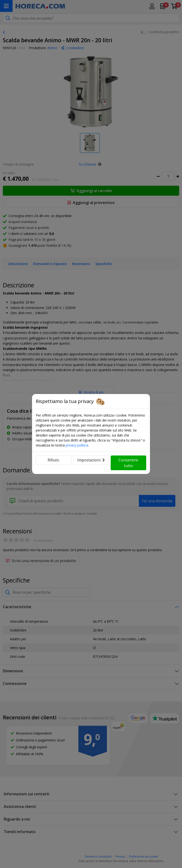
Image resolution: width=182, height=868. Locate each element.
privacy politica (77, 445)
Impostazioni (91, 460)
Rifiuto (53, 460)
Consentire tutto (128, 463)
